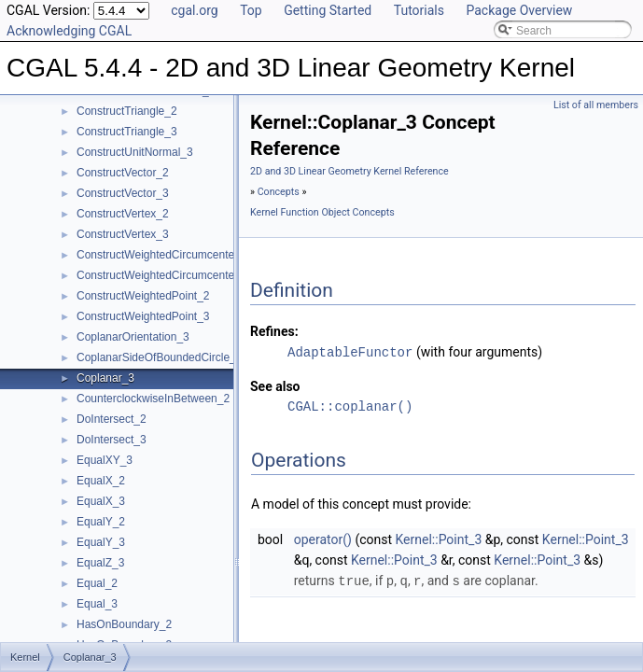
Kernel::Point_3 (439, 539)
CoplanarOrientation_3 (133, 337)
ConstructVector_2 (123, 173)
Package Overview (519, 10)
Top (251, 10)
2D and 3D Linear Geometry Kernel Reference (349, 171)
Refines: (274, 331)
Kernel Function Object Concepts (322, 212)
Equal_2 (97, 583)
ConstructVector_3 (123, 193)
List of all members (596, 105)
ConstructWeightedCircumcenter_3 (164, 275)
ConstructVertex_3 (123, 234)
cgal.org (194, 10)
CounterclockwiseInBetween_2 (153, 399)
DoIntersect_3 (112, 440)
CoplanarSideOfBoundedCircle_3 (159, 357)
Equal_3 (97, 604)
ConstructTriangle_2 (127, 111)
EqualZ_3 (100, 563)
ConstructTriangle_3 (127, 132)
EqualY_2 (101, 522)
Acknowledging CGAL (69, 31)
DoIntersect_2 (112, 419)
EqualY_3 (101, 542)
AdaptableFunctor (350, 351)
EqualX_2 (101, 481)
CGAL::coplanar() (350, 406)
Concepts (279, 192)
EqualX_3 (101, 501)
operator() (323, 539)
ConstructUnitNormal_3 (135, 152)
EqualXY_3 (105, 460)
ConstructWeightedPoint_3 (143, 316)
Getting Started (328, 10)
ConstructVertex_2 (123, 214)
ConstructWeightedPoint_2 (143, 296)
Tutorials (419, 10)
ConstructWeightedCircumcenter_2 (164, 255)
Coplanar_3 (105, 378)
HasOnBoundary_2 (124, 624)
